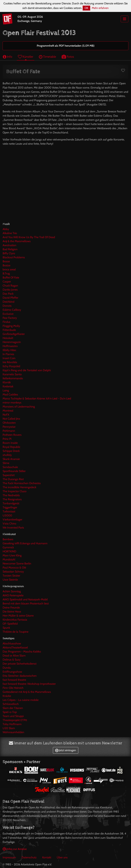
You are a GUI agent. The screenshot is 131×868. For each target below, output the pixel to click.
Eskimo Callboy (12, 310)
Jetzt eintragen (66, 750)
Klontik (7, 382)
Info (8, 57)
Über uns (62, 857)
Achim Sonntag (12, 591)
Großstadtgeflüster (14, 334)
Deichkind (8, 302)
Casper (7, 282)
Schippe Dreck (11, 451)
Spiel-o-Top (10, 712)
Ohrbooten (9, 423)
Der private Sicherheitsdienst (20, 664)
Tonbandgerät (11, 503)
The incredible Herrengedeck (19, 487)
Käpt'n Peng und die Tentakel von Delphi (27, 370)
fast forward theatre (14, 680)
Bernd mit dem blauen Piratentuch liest (26, 603)
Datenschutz (29, 857)
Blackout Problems (14, 257)
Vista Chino (9, 524)
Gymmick (8, 547)
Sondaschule (10, 467)
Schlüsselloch (11, 704)
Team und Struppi (13, 716)
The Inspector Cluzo (15, 491)
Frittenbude (9, 330)
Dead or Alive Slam (14, 656)
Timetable (47, 57)
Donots (7, 306)
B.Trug (6, 273)
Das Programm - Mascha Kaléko (22, 652)
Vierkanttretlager (12, 519)
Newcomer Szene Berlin (17, 563)
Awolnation (9, 245)
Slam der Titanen (13, 708)
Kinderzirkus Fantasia (15, 620)
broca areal (9, 269)
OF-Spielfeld (10, 624)
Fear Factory (10, 318)
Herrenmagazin (12, 342)
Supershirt (9, 475)
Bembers (8, 539)
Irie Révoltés (10, 362)
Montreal (8, 411)
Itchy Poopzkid (11, 366)
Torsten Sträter (11, 576)
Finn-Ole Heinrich (13, 688)
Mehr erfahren (100, 8)
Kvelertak (8, 386)
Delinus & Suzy (12, 660)
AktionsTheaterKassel (15, 647)
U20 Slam (9, 728)
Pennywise (9, 427)
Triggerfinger (10, 507)
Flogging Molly (11, 326)
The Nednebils (11, 495)
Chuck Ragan (10, 286)
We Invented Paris (13, 528)
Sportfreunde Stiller (14, 471)
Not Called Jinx (11, 419)
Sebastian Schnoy (13, 572)
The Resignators (12, 499)
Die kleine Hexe (12, 612)
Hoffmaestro (10, 346)
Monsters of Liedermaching (19, 407)
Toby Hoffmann (12, 724)
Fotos (68, 57)
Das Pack (8, 294)
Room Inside (10, 443)
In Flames (8, 354)
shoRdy (7, 455)
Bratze (6, 265)
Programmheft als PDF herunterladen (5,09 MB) (66, 46)
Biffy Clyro (9, 253)
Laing (6, 390)
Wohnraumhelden (13, 732)
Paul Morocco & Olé (14, 568)
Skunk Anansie (11, 459)
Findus (6, 322)
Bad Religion (10, 249)
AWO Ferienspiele (13, 595)
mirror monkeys (12, 403)
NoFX (6, 415)
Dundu (7, 668)
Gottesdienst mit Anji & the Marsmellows (27, 692)
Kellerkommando (13, 378)
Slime (6, 463)
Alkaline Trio (10, 233)
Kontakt (47, 857)
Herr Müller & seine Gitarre (18, 616)
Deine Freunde (11, 608)
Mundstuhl (9, 559)
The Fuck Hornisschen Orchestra (22, 483)
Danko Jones (10, 290)
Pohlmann (9, 431)
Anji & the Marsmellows (17, 241)
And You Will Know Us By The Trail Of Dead (29, 237)
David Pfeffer (10, 298)
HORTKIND (9, 551)
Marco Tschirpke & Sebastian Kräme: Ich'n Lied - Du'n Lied (37, 398)
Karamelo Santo (12, 374)
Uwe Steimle (10, 580)
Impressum (9, 857)
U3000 (7, 515)
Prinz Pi (7, 439)
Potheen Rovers (12, 435)
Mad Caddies (10, 394)
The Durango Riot (13, 479)
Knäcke (7, 696)
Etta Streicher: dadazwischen (20, 676)
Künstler (26, 57)
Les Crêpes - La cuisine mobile (21, 700)
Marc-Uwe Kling (12, 555)
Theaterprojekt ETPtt (15, 720)
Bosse (6, 261)
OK (86, 8)
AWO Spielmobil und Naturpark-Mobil (25, 599)
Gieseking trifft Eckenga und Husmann (25, 543)
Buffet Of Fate (11, 277)
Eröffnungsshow (12, 672)
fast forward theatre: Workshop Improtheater (29, 684)
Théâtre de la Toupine (15, 632)
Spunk (6, 628)
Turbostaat (9, 511)
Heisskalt (8, 338)
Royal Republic (11, 447)
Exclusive (8, 314)
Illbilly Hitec (9, 350)
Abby (6, 229)
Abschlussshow (12, 643)
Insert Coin (9, 358)
